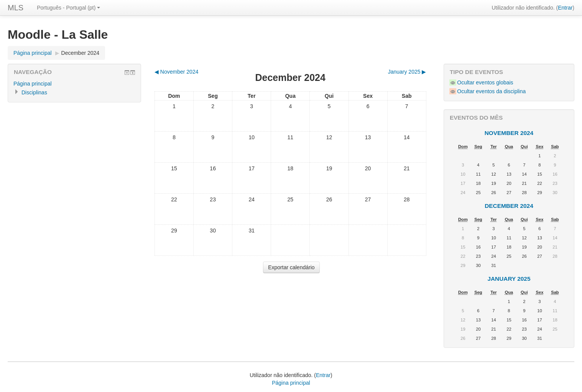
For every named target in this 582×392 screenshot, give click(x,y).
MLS (16, 8)
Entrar (565, 8)
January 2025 (509, 279)
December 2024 (81, 53)
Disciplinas (34, 92)
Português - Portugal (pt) (68, 8)
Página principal (33, 53)
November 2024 (509, 133)
